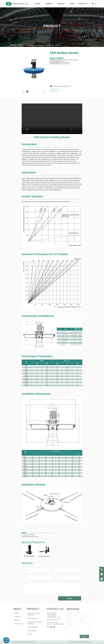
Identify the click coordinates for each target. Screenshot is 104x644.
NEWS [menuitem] (72, 4)
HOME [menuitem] (38, 4)
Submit (70, 598)
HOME (15, 45)
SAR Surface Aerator (53, 45)
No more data (31, 535)
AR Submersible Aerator (32, 537)
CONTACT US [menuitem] (83, 4)
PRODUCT (21, 45)
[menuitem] (49, 4)
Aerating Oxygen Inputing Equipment (36, 45)
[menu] (60, 4)
